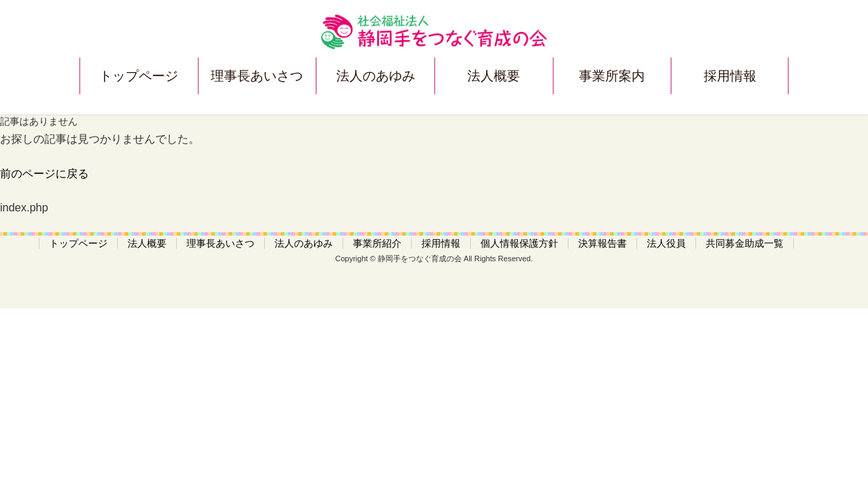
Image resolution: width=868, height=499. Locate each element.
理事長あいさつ (257, 76)
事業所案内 (612, 76)
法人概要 (494, 76)
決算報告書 (602, 243)
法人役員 (666, 243)
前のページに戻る (44, 174)
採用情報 (730, 76)
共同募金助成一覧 (745, 243)
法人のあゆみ (376, 76)
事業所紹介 (377, 243)
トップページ (139, 76)
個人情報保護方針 (519, 243)
